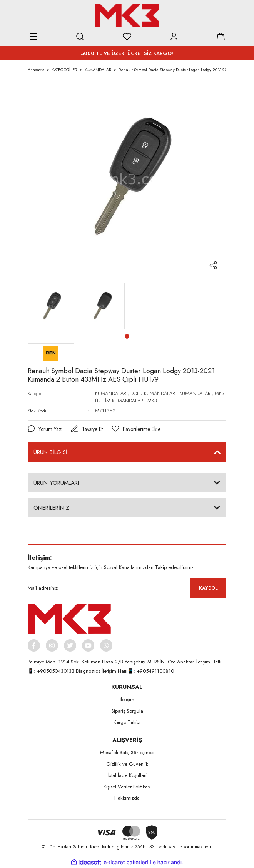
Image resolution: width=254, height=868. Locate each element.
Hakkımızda (127, 798)
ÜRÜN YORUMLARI (56, 483)
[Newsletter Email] (127, 588)
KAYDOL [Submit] (208, 588)
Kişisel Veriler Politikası (127, 787)
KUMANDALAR (110, 393)
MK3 (152, 401)
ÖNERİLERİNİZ (51, 508)
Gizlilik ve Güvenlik (127, 764)
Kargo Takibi (127, 723)
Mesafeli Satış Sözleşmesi (127, 753)
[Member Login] (174, 37)
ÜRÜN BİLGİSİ (50, 452)
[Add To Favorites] (137, 429)
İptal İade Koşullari (127, 776)
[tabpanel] (51, 306)
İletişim (127, 700)
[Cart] (221, 37)
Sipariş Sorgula (127, 711)
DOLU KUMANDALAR (153, 393)
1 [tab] (127, 336)
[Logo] (127, 15)
